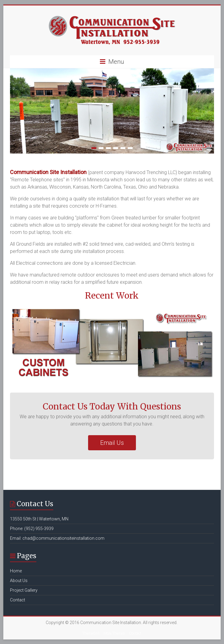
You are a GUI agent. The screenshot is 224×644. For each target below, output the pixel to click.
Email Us (112, 443)
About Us (19, 581)
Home (16, 571)
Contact (18, 600)
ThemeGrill (91, 633)
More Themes (114, 633)
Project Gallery (24, 590)
